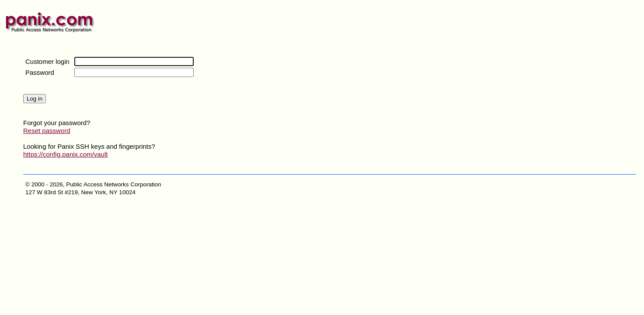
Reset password (47, 131)
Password (40, 72)
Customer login (47, 61)
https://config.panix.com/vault (65, 154)
